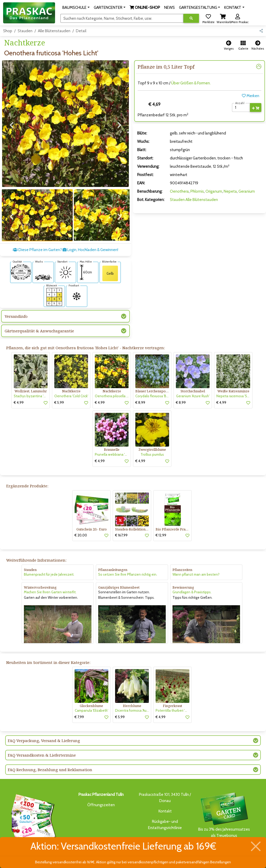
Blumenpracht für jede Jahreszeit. (49, 564)
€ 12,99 (161, 524)
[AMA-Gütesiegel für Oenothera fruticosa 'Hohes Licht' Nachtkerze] (21, 261)
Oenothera (179, 191)
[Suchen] (122, 18)
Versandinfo (16, 306)
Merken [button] (251, 96)
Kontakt (165, 801)
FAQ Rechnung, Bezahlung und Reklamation (50, 759)
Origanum (214, 191)
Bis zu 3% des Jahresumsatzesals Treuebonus (224, 804)
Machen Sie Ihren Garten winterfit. (50, 582)
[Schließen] (256, 846)
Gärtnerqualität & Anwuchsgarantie (39, 320)
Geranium (247, 191)
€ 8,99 (140, 392)
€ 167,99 (121, 524)
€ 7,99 (79, 706)
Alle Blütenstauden (54, 31)
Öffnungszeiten (101, 795)
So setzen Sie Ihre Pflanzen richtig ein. (128, 564)
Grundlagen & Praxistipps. (192, 582)
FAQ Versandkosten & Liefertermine (42, 745)
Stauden (25, 31)
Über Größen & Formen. (191, 83)
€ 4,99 (19, 392)
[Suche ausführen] (191, 18)
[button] (76, 8)
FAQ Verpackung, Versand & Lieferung (44, 730)
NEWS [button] (169, 8)
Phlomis (197, 191)
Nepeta (230, 191)
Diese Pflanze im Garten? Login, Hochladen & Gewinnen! (65, 239)
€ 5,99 (59, 392)
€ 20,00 (81, 524)
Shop (8, 31)
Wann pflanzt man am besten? (196, 564)
